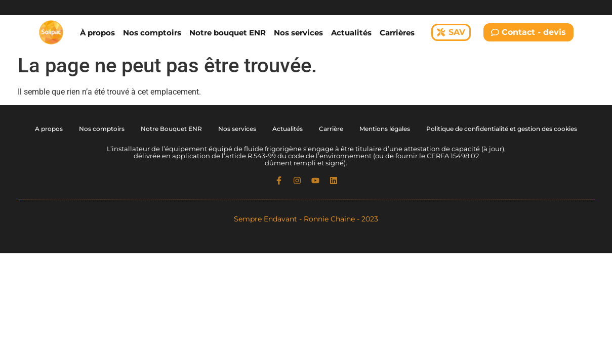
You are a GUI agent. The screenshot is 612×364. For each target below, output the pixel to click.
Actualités (351, 33)
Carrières (397, 33)
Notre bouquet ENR (228, 33)
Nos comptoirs (152, 33)
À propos (97, 33)
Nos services (298, 33)
